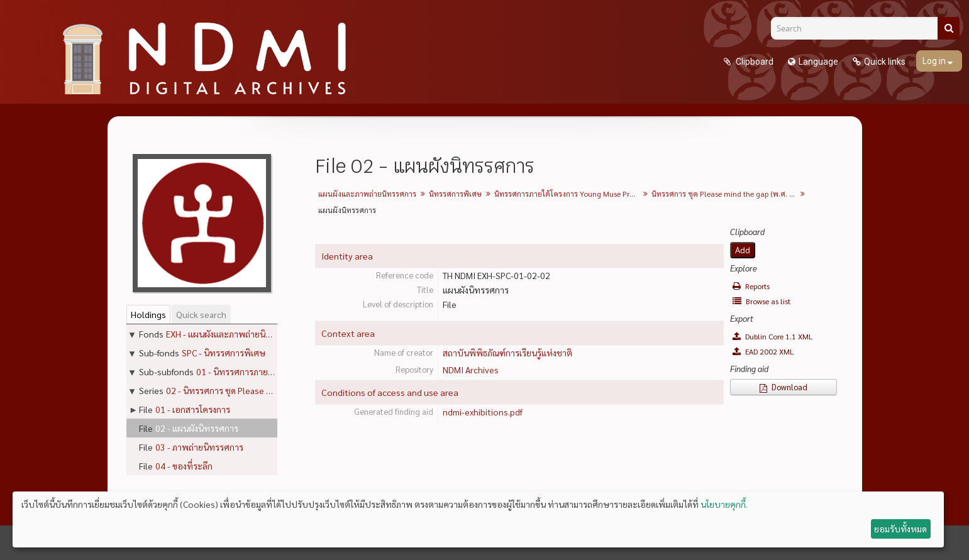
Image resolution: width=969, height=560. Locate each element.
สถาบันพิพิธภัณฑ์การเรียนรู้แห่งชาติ (507, 353)
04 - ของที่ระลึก (184, 466)
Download (784, 387)
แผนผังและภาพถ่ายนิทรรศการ (367, 194)
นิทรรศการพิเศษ (455, 194)
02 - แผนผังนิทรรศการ (197, 428)
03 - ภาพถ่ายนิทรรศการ (199, 447)
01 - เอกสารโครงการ (193, 409)
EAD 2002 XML (763, 351)
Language (818, 62)
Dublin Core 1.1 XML (772, 336)
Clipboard (754, 62)
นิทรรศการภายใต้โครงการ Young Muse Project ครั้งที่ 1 (568, 194)
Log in (935, 61)
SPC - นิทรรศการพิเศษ (224, 353)
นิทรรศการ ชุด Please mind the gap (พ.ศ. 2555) (725, 194)
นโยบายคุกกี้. (724, 504)
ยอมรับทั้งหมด (900, 529)
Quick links (885, 62)
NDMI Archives (471, 370)
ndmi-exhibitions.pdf (483, 412)
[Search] (859, 28)
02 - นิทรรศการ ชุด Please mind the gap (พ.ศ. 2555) (265, 390)
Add (743, 250)
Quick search (201, 314)
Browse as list (761, 301)
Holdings (148, 314)
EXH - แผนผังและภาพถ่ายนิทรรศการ (233, 334)
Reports (751, 286)
